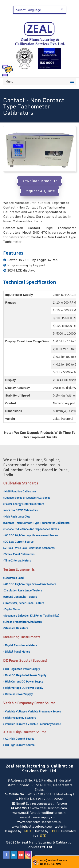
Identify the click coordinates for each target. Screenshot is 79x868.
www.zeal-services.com (49, 808)
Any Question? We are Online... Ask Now (54, 862)
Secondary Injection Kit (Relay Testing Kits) (32, 616)
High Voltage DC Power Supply (24, 688)
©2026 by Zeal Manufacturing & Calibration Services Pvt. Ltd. (40, 845)
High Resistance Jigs (17, 516)
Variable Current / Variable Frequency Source (33, 724)
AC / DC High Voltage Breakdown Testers (30, 584)
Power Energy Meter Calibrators (24, 504)
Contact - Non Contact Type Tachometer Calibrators (37, 523)
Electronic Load (14, 578)
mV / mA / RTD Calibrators (21, 510)
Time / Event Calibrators (19, 554)
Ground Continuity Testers (21, 597)
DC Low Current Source (19, 542)
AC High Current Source (20, 739)
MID (28, 831)
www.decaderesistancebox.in (39, 822)
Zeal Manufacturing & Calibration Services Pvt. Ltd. (39, 768)
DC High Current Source (20, 745)
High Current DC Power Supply (24, 681)
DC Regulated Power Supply (22, 669)
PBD (55, 831)
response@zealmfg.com (49, 803)
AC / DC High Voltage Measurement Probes (31, 535)
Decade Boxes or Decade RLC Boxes (27, 498)
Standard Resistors (16, 628)
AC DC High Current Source (25, 732)
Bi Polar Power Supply (19, 694)
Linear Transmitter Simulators (23, 622)
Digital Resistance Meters (21, 645)
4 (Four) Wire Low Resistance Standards (29, 548)
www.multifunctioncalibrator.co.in (39, 813)
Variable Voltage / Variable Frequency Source (33, 711)
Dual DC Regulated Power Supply (26, 675)
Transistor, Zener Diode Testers (24, 603)
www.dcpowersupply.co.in (39, 817)
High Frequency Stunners (20, 718)
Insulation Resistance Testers (23, 590)
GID (43, 836)
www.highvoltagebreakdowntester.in (39, 826)
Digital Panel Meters (18, 652)
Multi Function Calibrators (20, 491)
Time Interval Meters (18, 560)
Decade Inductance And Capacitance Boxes (31, 529)
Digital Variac (13, 609)
